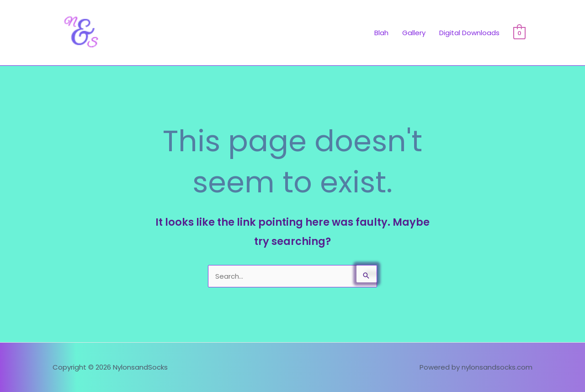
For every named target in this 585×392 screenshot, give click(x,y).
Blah (381, 33)
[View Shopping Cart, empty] (519, 33)
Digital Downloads (469, 33)
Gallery (414, 33)
